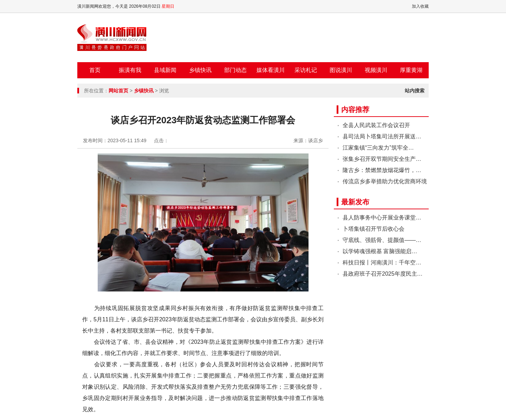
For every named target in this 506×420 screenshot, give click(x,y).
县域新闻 (165, 70)
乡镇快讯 (200, 70)
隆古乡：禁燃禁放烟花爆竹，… (382, 170)
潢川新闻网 (112, 38)
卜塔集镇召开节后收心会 (374, 229)
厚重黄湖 (411, 70)
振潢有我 (130, 70)
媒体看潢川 (271, 70)
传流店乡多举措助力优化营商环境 (385, 181)
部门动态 (235, 70)
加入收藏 (420, 6)
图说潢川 (341, 70)
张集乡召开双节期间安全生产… (382, 159)
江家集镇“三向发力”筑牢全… (378, 148)
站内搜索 (415, 91)
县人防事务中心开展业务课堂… (382, 218)
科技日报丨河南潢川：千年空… (382, 262)
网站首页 (118, 91)
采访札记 (306, 70)
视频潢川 (376, 70)
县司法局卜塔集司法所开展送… (382, 136)
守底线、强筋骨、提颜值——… (382, 240)
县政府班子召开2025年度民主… (383, 274)
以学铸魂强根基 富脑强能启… (380, 251)
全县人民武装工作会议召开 (376, 125)
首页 (95, 70)
